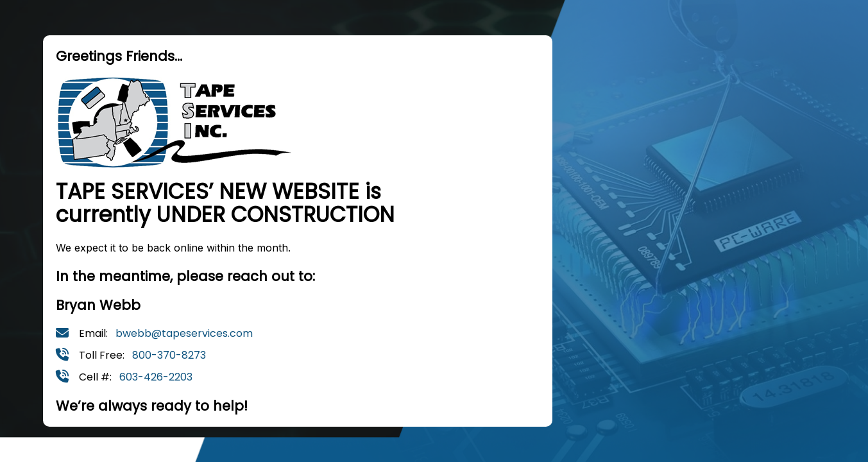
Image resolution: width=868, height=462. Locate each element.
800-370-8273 (169, 355)
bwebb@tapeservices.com (184, 333)
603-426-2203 (156, 377)
